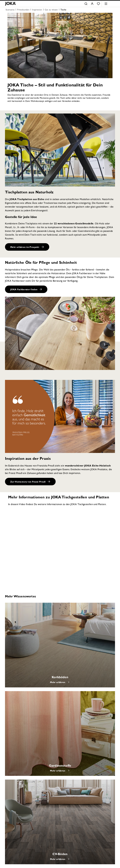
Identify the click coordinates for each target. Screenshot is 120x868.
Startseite (10, 10)
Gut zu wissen (51, 10)
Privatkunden (23, 10)
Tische (63, 10)
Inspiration (37, 10)
